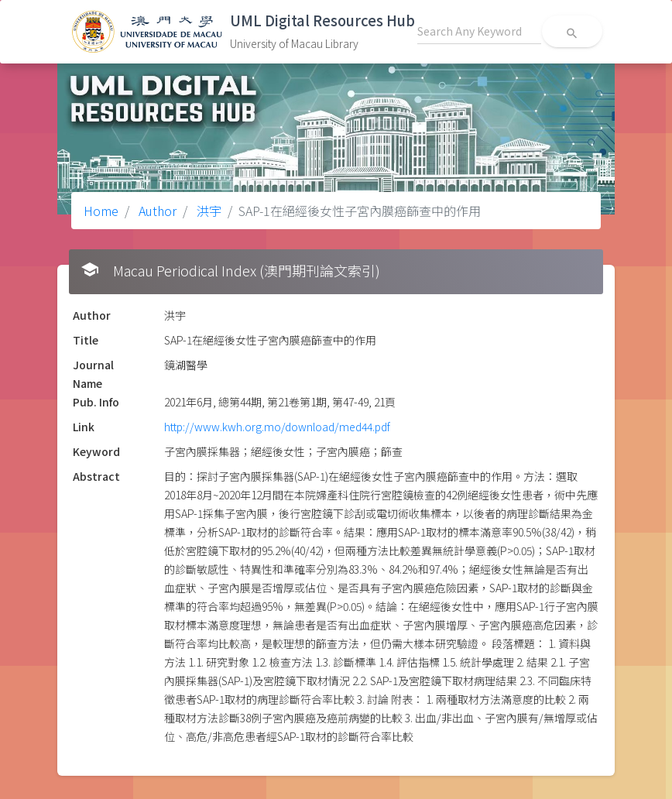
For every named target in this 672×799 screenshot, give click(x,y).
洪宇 (207, 211)
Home (101, 211)
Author (156, 211)
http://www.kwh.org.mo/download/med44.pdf (277, 427)
